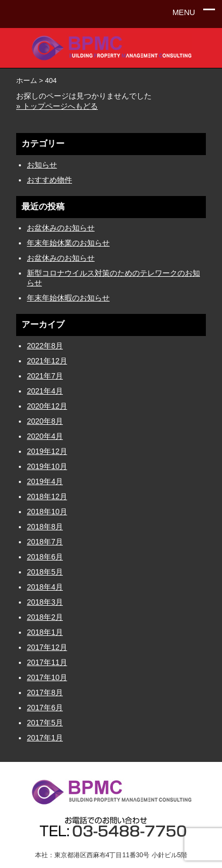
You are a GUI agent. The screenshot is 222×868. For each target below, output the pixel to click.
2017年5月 (45, 723)
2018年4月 (45, 587)
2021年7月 (45, 376)
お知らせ (42, 165)
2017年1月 (45, 738)
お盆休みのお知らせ (61, 228)
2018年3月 (45, 602)
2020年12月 (47, 406)
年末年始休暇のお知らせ (68, 298)
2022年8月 (45, 346)
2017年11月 (47, 662)
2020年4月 (45, 436)
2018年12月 (47, 496)
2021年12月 (47, 361)
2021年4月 (45, 391)
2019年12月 (47, 451)
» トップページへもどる (57, 106)
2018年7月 (45, 542)
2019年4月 (45, 481)
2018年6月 (45, 557)
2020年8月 (45, 421)
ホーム (27, 80)
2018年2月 (45, 617)
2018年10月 (47, 512)
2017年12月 (47, 647)
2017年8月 (45, 692)
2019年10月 (47, 466)
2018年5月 (45, 572)
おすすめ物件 (49, 180)
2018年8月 (45, 527)
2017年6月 (45, 708)
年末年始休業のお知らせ (68, 243)
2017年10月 (47, 677)
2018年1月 (45, 632)
